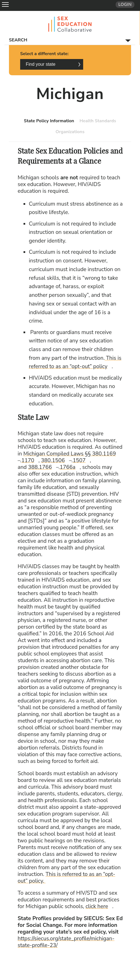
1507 (81, 460)
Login (125, 4)
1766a (70, 467)
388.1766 (42, 467)
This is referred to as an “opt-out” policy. (66, 878)
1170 (30, 460)
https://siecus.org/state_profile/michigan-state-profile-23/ (66, 942)
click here (99, 906)
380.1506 (55, 460)
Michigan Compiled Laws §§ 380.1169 (72, 454)
